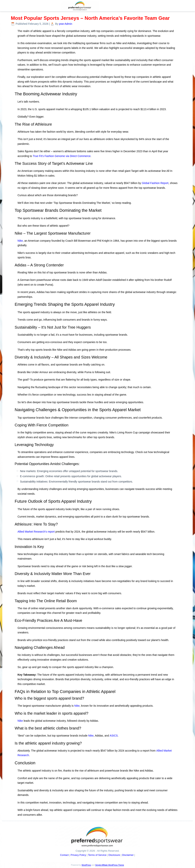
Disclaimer (128, 855)
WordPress (86, 865)
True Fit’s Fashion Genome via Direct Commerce (62, 156)
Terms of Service (97, 855)
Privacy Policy (78, 855)
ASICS (114, 736)
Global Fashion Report (155, 183)
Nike (20, 241)
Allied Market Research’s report (36, 532)
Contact (64, 855)
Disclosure (114, 855)
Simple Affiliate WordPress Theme (110, 865)
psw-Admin (66, 24)
